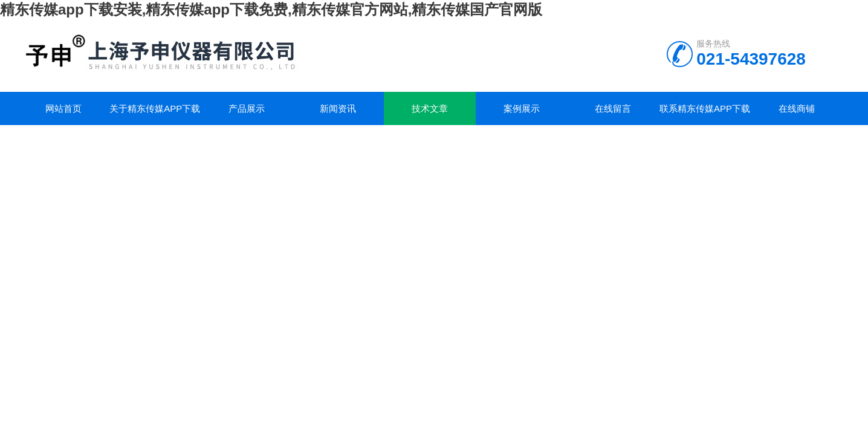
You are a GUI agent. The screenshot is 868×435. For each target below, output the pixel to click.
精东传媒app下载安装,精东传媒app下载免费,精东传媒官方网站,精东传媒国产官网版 (271, 9)
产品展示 (247, 108)
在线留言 (613, 108)
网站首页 (63, 108)
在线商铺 (797, 108)
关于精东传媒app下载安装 (155, 114)
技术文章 (430, 108)
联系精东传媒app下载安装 (705, 114)
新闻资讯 (338, 108)
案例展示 (522, 108)
